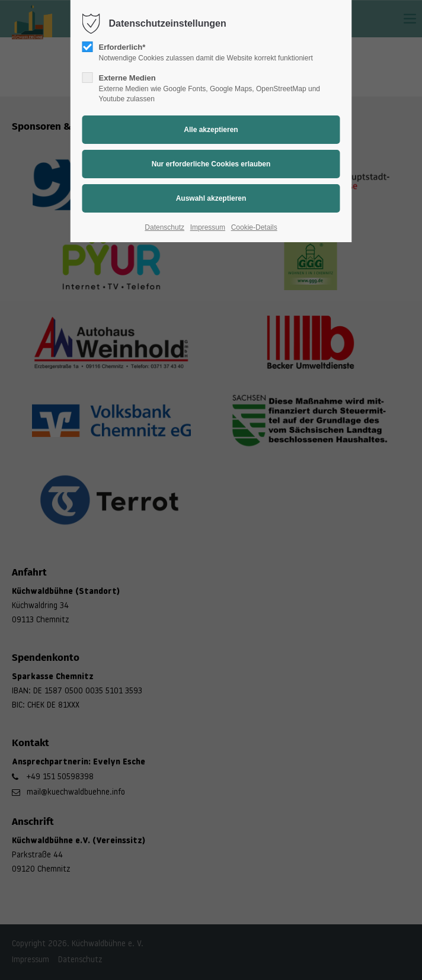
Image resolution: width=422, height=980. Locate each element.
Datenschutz (164, 227)
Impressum (208, 227)
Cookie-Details (254, 227)
